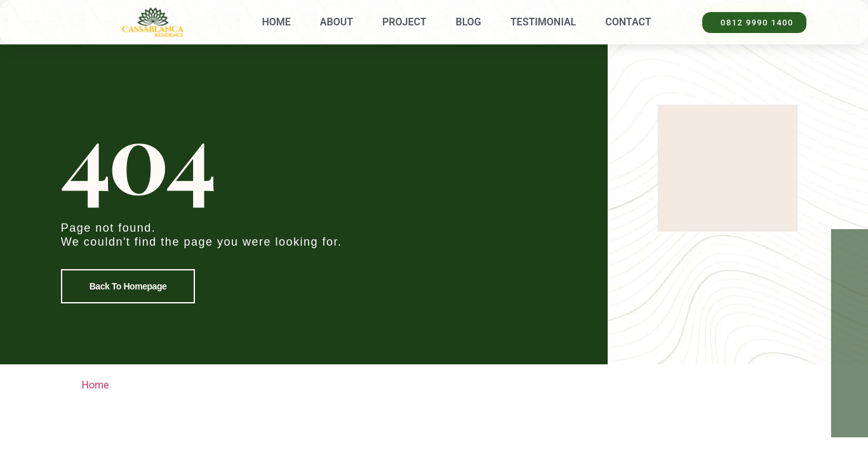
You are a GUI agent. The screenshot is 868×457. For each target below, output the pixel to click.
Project (404, 22)
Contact (628, 22)
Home (276, 22)
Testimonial (543, 22)
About (337, 22)
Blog (469, 22)
